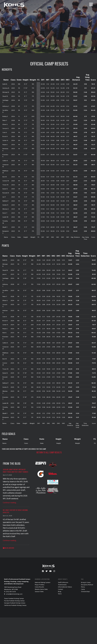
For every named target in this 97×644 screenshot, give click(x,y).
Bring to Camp (86, 582)
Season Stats (39, 591)
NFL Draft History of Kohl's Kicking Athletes (15, 511)
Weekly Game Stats (41, 589)
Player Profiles (40, 585)
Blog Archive (9, 548)
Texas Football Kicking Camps (14, 598)
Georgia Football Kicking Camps (15, 603)
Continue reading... (10, 502)
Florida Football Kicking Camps (14, 601)
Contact (60, 589)
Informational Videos (65, 587)
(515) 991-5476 (11, 592)
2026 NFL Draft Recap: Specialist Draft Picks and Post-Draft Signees (15, 471)
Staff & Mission (63, 582)
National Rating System (43, 582)
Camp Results (39, 587)
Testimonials (62, 585)
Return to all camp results (49, 452)
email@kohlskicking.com (14, 594)
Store (60, 594)
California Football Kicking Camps (15, 605)
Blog (60, 591)
